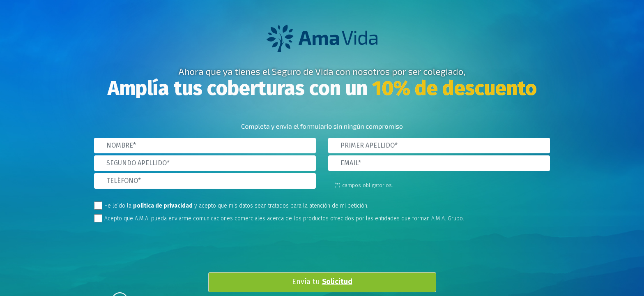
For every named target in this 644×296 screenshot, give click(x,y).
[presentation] (329, 250)
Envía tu (322, 282)
